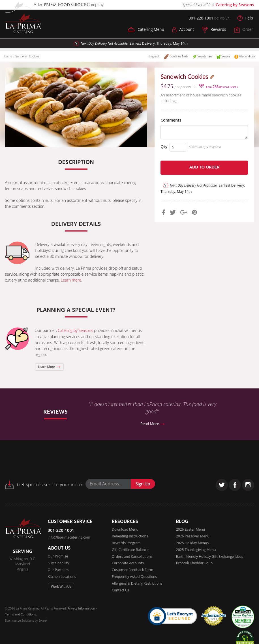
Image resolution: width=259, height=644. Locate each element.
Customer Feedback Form (133, 571)
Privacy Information (81, 609)
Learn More (49, 367)
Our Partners (58, 570)
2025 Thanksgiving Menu (196, 550)
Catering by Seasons (235, 5)
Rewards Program (126, 543)
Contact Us (121, 591)
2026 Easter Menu (191, 530)
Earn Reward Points (222, 90)
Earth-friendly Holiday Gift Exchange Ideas (210, 557)
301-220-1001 (200, 18)
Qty (166, 153)
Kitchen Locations (62, 577)
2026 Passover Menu (193, 537)
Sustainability (59, 564)
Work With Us (61, 587)
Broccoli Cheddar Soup (194, 564)
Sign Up (143, 484)
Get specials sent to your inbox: (44, 485)
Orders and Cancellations (132, 557)
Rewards (214, 30)
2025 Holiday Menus (192, 543)
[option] (76, 108)
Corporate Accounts (128, 564)
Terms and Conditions (20, 615)
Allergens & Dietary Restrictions (137, 584)
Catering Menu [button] (145, 30)
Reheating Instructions (130, 537)
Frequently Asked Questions (134, 577)
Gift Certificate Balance (130, 550)
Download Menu (125, 530)
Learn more (71, 280)
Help (245, 18)
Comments (173, 124)
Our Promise (58, 557)
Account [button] (182, 30)
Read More (152, 424)
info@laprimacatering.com (69, 538)
